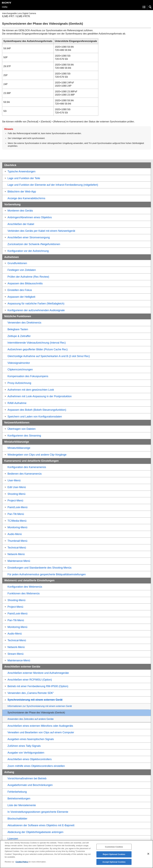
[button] (150, 7)
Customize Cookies (114, 849)
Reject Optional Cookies (114, 857)
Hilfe (5, 7)
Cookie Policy (22, 865)
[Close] (148, 856)
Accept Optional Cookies (114, 865)
